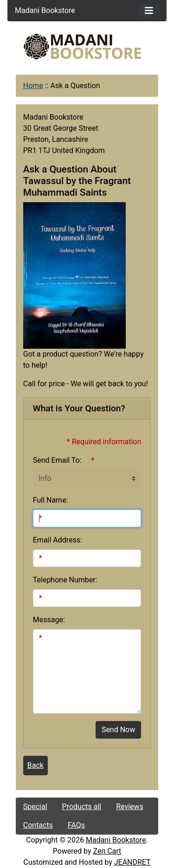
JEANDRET (132, 862)
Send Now (118, 730)
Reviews (130, 807)
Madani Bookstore (116, 840)
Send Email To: (57, 460)
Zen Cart (107, 851)
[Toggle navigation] (149, 11)
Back (35, 765)
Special (35, 807)
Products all (82, 807)
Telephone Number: (65, 580)
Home (33, 86)
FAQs (76, 825)
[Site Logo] (87, 47)
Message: (49, 620)
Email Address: (58, 540)
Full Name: (51, 500)
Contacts (38, 825)
